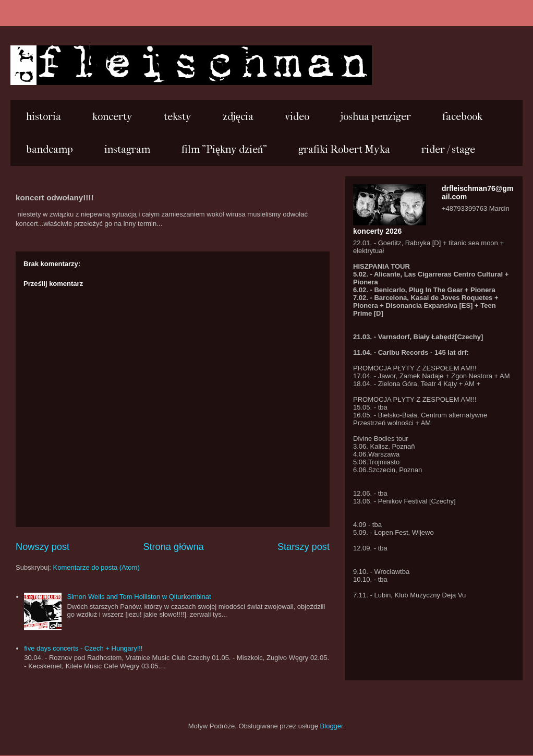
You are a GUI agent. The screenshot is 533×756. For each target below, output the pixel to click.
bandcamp (50, 149)
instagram (127, 149)
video (297, 117)
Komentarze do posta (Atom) (96, 567)
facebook (462, 117)
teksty (178, 117)
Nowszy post (43, 547)
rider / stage (448, 149)
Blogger (332, 726)
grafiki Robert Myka (344, 149)
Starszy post (304, 547)
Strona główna (173, 547)
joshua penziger (376, 117)
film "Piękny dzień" (224, 149)
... (25, 64)
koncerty (112, 117)
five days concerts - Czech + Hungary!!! (83, 648)
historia (44, 117)
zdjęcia (238, 117)
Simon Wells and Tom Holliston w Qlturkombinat (139, 597)
